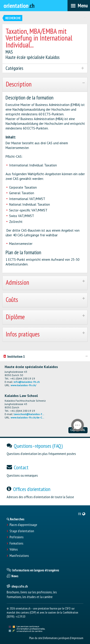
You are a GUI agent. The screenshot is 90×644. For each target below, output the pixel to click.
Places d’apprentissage (23, 525)
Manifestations (19, 556)
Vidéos (14, 549)
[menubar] (79, 6)
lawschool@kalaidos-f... (29, 414)
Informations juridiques (57, 638)
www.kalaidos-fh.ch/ (24, 385)
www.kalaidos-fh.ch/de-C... (27, 417)
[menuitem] (82, 514)
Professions (16, 537)
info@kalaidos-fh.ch (27, 382)
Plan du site (36, 638)
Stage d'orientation (22, 531)
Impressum (77, 638)
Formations (16, 543)
